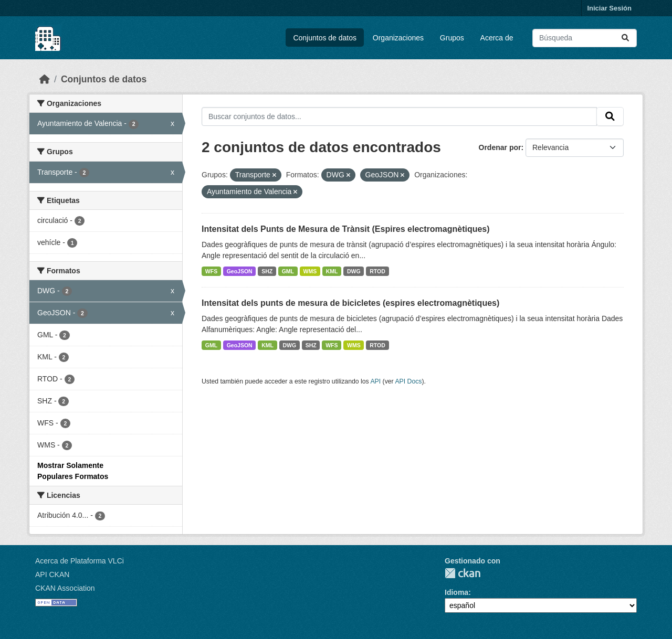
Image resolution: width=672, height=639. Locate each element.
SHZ (267, 271)
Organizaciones (398, 38)
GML (288, 271)
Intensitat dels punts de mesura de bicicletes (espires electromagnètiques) (350, 303)
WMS (310, 271)
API (375, 381)
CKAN (463, 573)
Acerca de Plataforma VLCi (80, 561)
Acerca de (497, 38)
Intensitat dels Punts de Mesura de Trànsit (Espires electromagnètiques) (346, 229)
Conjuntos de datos (325, 38)
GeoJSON (240, 271)
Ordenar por (500, 147)
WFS (211, 271)
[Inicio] (45, 79)
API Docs (408, 381)
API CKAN (52, 574)
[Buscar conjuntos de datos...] (585, 38)
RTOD (377, 271)
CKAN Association (65, 588)
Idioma (456, 592)
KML (332, 271)
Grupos (452, 38)
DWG (354, 271)
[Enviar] (625, 38)
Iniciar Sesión (609, 8)
